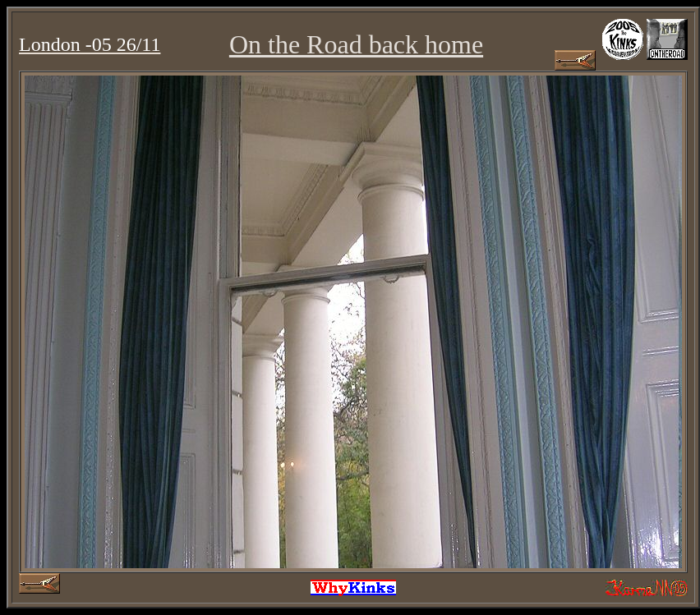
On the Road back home (356, 44)
